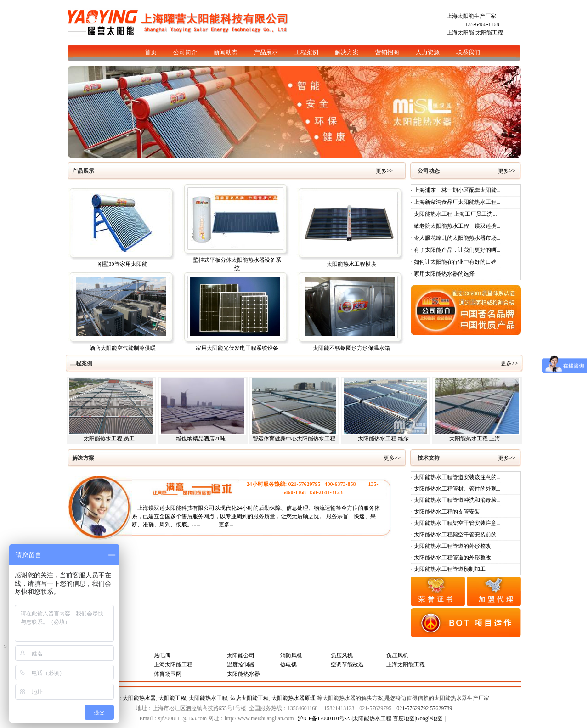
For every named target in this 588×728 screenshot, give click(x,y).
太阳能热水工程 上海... (477, 439)
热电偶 (162, 655)
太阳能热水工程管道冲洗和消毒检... (457, 500)
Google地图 (429, 718)
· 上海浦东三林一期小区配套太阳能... (456, 190)
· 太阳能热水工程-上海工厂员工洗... (454, 214)
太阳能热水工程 (208, 698)
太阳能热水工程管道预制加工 (449, 569)
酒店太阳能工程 (249, 698)
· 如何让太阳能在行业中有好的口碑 (454, 262)
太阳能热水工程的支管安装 (446, 512)
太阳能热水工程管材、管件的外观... (457, 489)
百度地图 (404, 718)
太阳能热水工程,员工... (111, 439)
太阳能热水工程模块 (351, 264)
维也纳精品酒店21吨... (203, 439)
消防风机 (291, 655)
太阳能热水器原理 (294, 698)
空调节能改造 (347, 665)
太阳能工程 (489, 33)
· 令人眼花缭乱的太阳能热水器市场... (456, 238)
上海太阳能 (460, 33)
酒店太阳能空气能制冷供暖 (123, 348)
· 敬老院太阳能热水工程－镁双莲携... (456, 226)
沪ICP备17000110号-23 (325, 718)
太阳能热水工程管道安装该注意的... (457, 477)
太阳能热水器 (243, 674)
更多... (226, 525)
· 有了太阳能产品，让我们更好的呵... (456, 250)
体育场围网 (168, 674)
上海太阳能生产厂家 (471, 16)
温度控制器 (241, 665)
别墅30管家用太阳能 (123, 264)
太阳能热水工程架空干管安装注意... (457, 523)
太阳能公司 (241, 655)
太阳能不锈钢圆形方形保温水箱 (351, 348)
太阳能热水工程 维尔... (385, 439)
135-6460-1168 (482, 24)
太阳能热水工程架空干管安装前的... (457, 535)
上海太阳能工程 (173, 665)
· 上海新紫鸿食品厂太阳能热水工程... (456, 202)
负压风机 (342, 655)
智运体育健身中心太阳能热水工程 (294, 439)
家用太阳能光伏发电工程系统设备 (237, 348)
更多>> (385, 171)
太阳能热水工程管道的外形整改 (452, 546)
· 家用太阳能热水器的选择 (443, 274)
